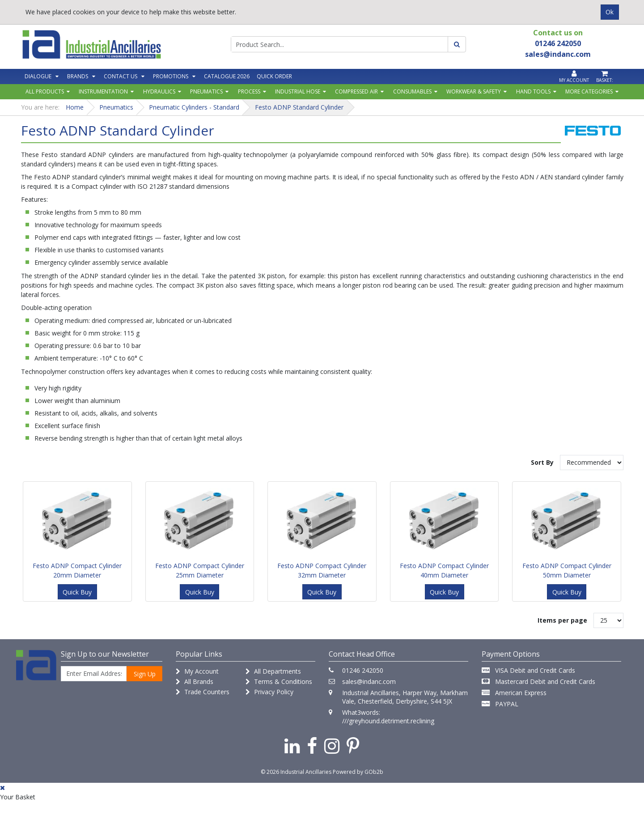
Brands (78, 76)
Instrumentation (103, 91)
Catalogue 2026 (227, 76)
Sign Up (145, 674)
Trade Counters (203, 692)
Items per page (562, 620)
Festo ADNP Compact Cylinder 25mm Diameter (200, 570)
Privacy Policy (269, 692)
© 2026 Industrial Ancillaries (296, 772)
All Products (45, 91)
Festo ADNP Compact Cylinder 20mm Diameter (77, 570)
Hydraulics (159, 91)
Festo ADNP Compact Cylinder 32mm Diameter (322, 570)
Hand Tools (533, 91)
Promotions (171, 76)
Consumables (412, 91)
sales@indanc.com (369, 681)
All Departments (273, 671)
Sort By (542, 462)
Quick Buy (77, 592)
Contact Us (121, 76)
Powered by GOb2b (358, 772)
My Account (197, 671)
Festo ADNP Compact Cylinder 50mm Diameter (567, 570)
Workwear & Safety (474, 91)
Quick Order (274, 76)
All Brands (195, 681)
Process (249, 91)
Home (75, 107)
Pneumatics (206, 91)
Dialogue (38, 76)
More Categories (589, 91)
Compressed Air (356, 91)
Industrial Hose (298, 91)
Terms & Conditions (279, 681)
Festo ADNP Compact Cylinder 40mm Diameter (444, 570)
